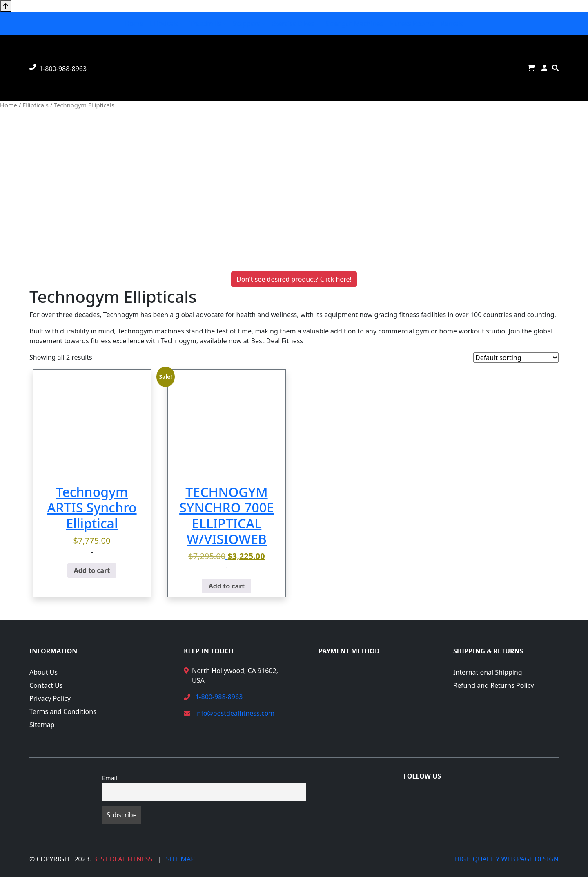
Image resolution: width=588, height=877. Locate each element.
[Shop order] (516, 358)
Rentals (452, 24)
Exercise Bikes (293, 24)
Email (110, 778)
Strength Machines (354, 24)
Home (134, 24)
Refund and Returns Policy (494, 685)
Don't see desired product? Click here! (294, 279)
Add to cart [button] (92, 570)
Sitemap (42, 725)
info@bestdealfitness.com (235, 713)
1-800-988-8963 (219, 697)
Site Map (180, 859)
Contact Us (46, 685)
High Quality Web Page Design (506, 859)
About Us (43, 672)
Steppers (246, 24)
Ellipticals (164, 24)
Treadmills (206, 24)
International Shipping (488, 672)
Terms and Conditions (63, 711)
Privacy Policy (50, 698)
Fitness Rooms (412, 24)
